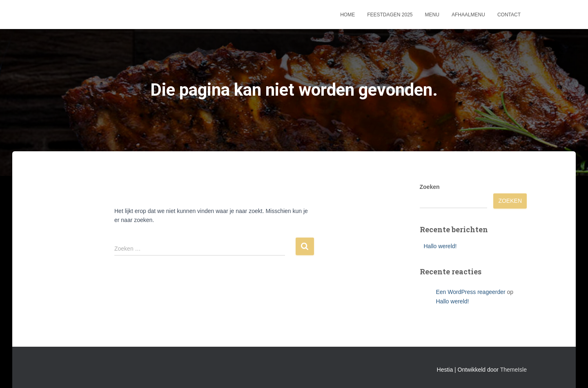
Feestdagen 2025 (390, 15)
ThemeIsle (513, 370)
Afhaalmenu (468, 15)
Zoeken (430, 187)
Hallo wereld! (440, 246)
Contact (509, 15)
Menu (432, 15)
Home (347, 15)
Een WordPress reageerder (471, 292)
